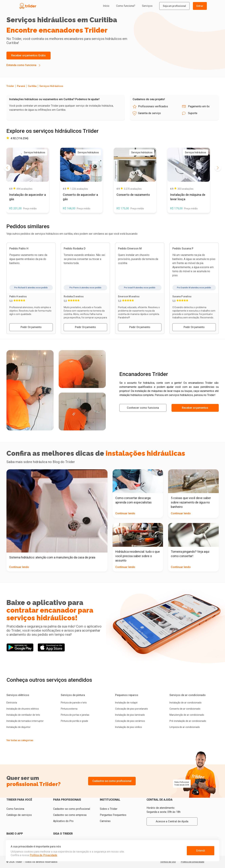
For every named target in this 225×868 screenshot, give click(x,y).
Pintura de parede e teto (74, 703)
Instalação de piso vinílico (129, 727)
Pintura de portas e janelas (75, 715)
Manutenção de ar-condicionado (187, 715)
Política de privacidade (193, 862)
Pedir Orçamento (31, 327)
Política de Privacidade (43, 855)
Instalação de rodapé (126, 703)
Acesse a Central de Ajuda (172, 821)
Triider (10, 86)
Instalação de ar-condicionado (186, 703)
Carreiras (105, 821)
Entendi (201, 851)
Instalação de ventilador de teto (23, 715)
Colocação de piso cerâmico (130, 721)
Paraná (21, 86)
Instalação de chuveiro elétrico (23, 709)
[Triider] (43, 6)
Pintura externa (69, 709)
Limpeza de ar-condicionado (185, 727)
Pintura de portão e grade (74, 721)
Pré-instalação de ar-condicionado (188, 721)
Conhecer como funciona (143, 408)
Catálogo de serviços (19, 815)
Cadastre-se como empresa (70, 815)
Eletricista (12, 703)
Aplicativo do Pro (63, 821)
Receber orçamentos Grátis (28, 55)
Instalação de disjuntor (19, 727)
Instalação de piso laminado (130, 715)
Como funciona (15, 809)
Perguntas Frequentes (113, 815)
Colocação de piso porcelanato (132, 709)
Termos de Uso (168, 862)
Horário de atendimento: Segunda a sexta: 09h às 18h (164, 810)
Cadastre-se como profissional (112, 781)
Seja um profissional (174, 6)
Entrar (200, 6)
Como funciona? (126, 6)
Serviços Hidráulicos (51, 86)
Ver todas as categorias (20, 740)
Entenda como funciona (21, 65)
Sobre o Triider (109, 809)
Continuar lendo (19, 567)
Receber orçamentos (195, 408)
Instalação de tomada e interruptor (25, 721)
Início (106, 6)
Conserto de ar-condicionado (185, 709)
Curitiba (32, 86)
